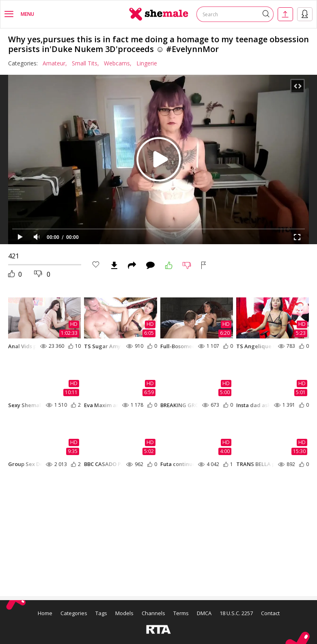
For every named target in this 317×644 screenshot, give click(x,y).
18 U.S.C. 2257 (236, 613)
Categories (74, 613)
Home (45, 613)
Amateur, (55, 63)
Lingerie (147, 63)
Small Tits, (85, 63)
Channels (153, 613)
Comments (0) (151, 265)
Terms (181, 613)
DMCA (204, 613)
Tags (101, 613)
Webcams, (118, 63)
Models (124, 613)
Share (132, 265)
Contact (270, 613)
